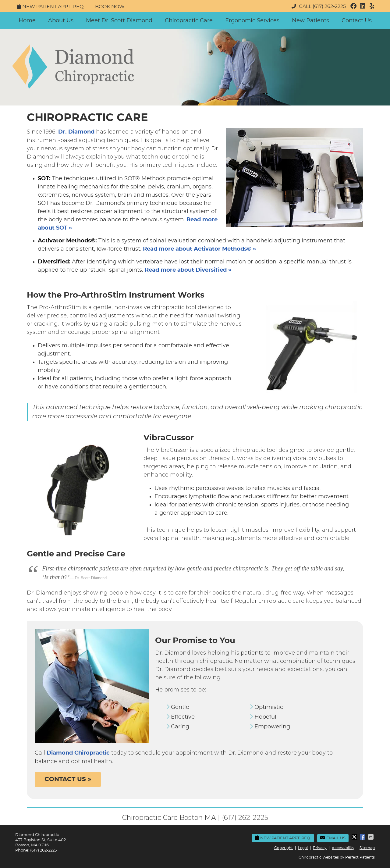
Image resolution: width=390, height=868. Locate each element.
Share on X (355, 837)
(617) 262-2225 (329, 6)
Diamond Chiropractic (78, 753)
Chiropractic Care (189, 21)
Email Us (333, 838)
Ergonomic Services (252, 21)
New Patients (310, 21)
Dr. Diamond (76, 132)
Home (27, 21)
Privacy (320, 848)
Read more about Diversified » (188, 270)
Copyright (284, 848)
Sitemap (367, 848)
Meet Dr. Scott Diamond (119, 21)
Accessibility (343, 848)
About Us (61, 21)
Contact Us (357, 21)
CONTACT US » (68, 779)
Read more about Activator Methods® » (199, 249)
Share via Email (371, 837)
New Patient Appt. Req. (51, 7)
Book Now (110, 7)
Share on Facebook (363, 837)
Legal (303, 848)
